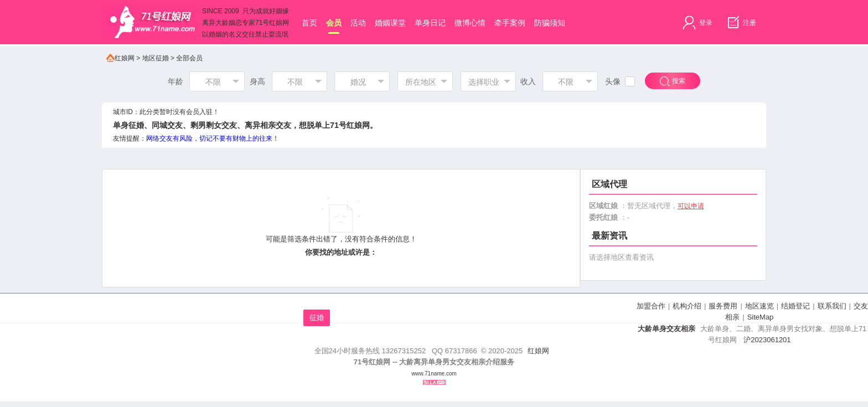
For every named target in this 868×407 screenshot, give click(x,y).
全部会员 (189, 58)
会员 (334, 26)
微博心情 (470, 23)
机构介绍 (687, 306)
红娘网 (120, 58)
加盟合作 (651, 306)
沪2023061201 (767, 340)
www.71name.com (434, 373)
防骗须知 (550, 23)
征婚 (317, 318)
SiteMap (761, 317)
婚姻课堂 (390, 23)
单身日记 (430, 23)
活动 (358, 23)
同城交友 (167, 125)
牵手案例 (510, 23)
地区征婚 (156, 58)
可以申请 (691, 206)
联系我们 (832, 306)
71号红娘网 (350, 125)
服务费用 (723, 306)
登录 (697, 23)
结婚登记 (795, 306)
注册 (740, 23)
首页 (309, 23)
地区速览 (759, 306)
